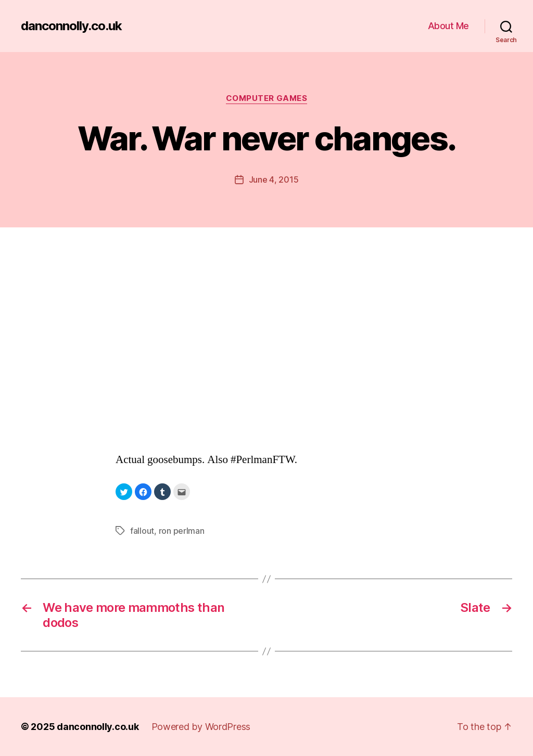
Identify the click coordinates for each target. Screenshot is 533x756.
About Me (448, 26)
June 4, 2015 (274, 180)
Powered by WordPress (201, 727)
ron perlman (182, 531)
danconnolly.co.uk (71, 26)
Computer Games (267, 98)
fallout (142, 531)
